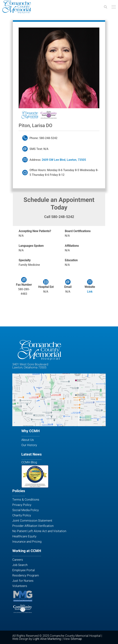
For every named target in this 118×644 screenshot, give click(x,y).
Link (90, 292)
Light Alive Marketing (47, 639)
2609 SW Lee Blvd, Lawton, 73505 (64, 160)
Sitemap (76, 639)
